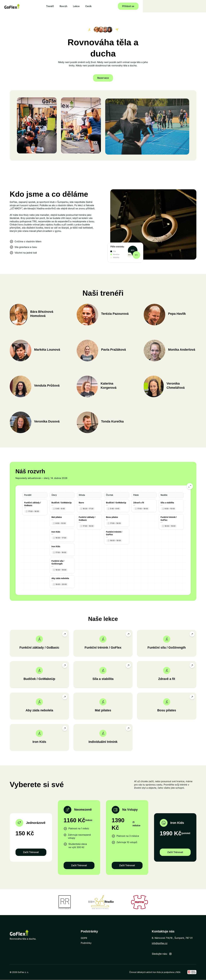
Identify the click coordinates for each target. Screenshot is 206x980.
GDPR (84, 938)
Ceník (120, 6)
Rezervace (103, 78)
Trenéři (82, 6)
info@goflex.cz (160, 943)
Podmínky (86, 943)
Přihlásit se (186, 6)
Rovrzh (95, 6)
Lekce (108, 6)
